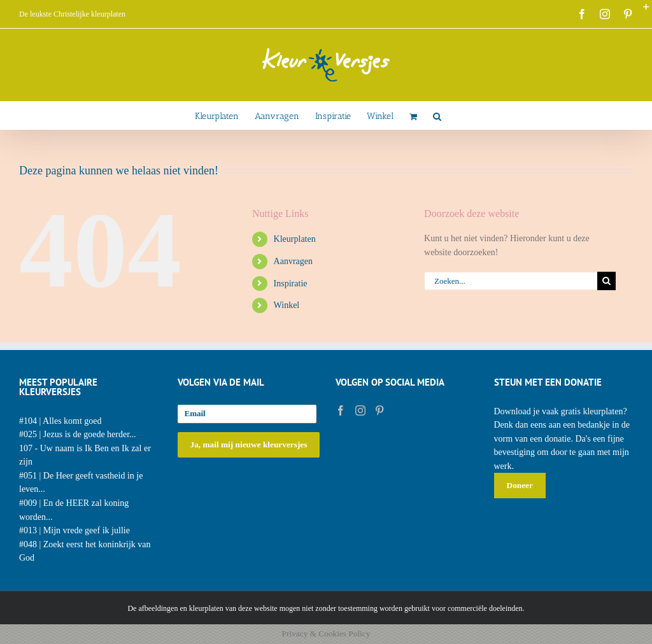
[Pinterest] (379, 410)
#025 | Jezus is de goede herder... (78, 434)
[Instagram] (360, 410)
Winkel (287, 305)
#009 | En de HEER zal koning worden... (74, 510)
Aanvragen (293, 261)
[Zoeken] (606, 281)
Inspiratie (291, 283)
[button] (437, 115)
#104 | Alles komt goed (60, 421)
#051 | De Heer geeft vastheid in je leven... (81, 483)
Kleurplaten (295, 239)
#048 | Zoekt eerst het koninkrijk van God (85, 551)
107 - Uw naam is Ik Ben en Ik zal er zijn (85, 455)
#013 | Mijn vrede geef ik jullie (74, 530)
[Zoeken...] (511, 281)
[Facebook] (341, 410)
